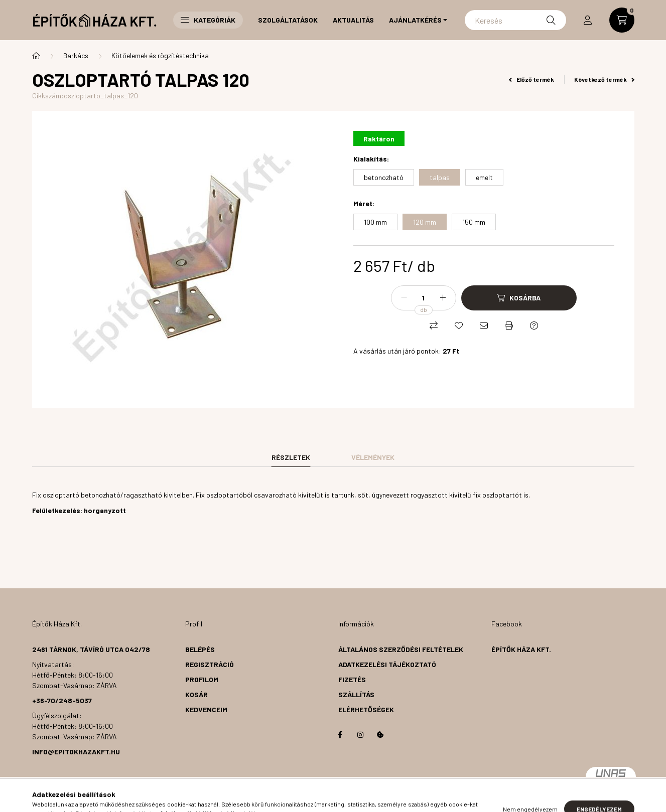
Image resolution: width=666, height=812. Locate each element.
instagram (360, 735)
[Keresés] (515, 20)
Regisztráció (210, 664)
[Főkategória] (36, 56)
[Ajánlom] (484, 326)
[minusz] (404, 298)
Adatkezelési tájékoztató (387, 664)
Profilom (202, 679)
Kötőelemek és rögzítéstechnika (160, 55)
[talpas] (440, 177)
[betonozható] (384, 177)
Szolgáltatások (288, 20)
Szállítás (356, 694)
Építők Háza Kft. (521, 649)
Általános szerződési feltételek (401, 649)
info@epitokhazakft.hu (76, 752)
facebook (340, 735)
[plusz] (443, 298)
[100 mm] (375, 222)
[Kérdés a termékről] (534, 326)
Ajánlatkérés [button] (415, 20)
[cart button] (622, 20)
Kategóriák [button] (208, 20)
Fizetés (352, 679)
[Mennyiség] (424, 298)
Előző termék (531, 79)
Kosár (196, 694)
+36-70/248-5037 (62, 700)
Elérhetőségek (366, 709)
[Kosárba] (519, 298)
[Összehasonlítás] (434, 326)
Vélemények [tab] (373, 457)
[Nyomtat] (509, 326)
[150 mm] (474, 222)
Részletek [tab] (291, 457)
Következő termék (604, 79)
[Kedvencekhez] (459, 326)
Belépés (200, 649)
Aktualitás (353, 20)
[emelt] (484, 177)
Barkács (76, 55)
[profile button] (588, 20)
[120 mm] (425, 222)
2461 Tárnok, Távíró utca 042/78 (91, 649)
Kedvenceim (206, 709)
